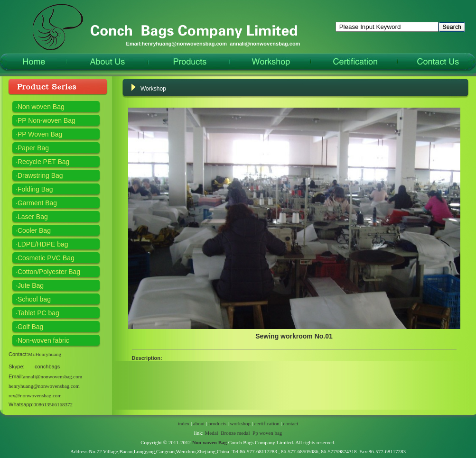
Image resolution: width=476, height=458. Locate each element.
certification (267, 423)
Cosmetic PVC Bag (46, 258)
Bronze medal (235, 433)
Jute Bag (31, 285)
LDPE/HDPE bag (43, 244)
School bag (34, 299)
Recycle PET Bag (43, 162)
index (184, 423)
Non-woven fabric (43, 340)
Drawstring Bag (40, 175)
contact (291, 423)
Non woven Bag (41, 107)
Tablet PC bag (38, 313)
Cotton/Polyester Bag (49, 272)
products (217, 423)
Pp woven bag (267, 433)
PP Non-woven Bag (47, 120)
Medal (212, 433)
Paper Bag (33, 148)
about (199, 423)
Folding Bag (35, 189)
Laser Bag (33, 217)
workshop (240, 423)
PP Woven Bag (40, 134)
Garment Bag (37, 203)
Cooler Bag (34, 230)
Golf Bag (30, 327)
